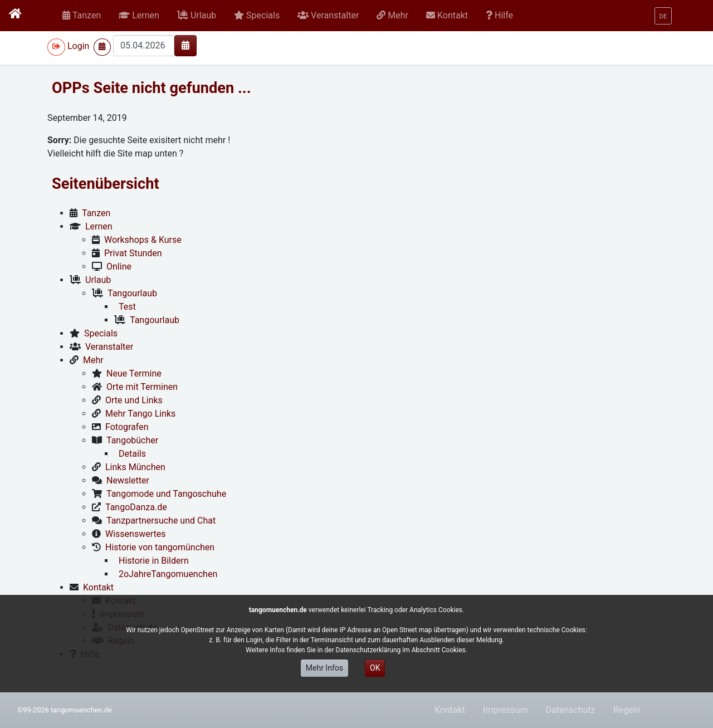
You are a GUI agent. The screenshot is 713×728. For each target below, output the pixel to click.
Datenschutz (571, 710)
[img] (185, 45)
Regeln (627, 710)
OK (375, 668)
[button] (139, 16)
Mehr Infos (324, 668)
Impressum (506, 710)
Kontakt (450, 710)
